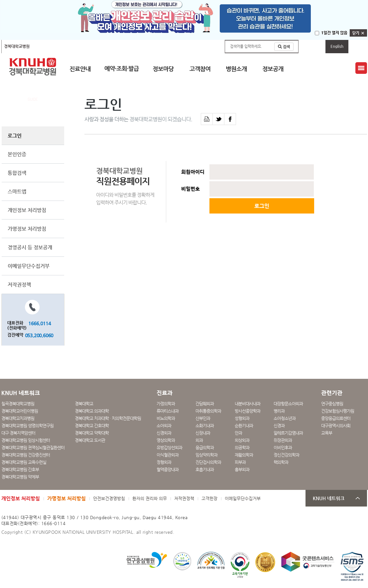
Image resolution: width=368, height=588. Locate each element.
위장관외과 (283, 440)
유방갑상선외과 (169, 447)
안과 (238, 433)
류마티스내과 (168, 411)
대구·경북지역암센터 (18, 433)
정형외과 (164, 462)
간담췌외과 (205, 404)
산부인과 (203, 418)
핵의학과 (281, 462)
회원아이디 (193, 172)
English (337, 46)
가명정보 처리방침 (27, 229)
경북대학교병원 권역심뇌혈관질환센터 (33, 447)
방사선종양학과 (247, 411)
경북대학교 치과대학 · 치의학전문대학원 (108, 418)
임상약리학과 (206, 455)
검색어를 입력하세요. (246, 46)
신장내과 (203, 433)
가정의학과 (166, 404)
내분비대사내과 (247, 404)
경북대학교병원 (17, 46)
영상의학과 (166, 440)
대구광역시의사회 (336, 426)
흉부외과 (242, 469)
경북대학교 (84, 404)
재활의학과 (244, 455)
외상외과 (242, 440)
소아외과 (164, 426)
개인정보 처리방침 (27, 210)
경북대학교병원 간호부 (20, 469)
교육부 (327, 433)
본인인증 (17, 154)
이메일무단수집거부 (29, 266)
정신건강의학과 (286, 455)
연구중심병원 (332, 404)
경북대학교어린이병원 (90, 46)
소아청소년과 (285, 418)
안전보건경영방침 (109, 498)
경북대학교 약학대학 (92, 433)
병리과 (279, 411)
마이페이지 (312, 46)
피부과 (240, 462)
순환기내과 (244, 426)
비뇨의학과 (166, 418)
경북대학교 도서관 (90, 440)
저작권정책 (19, 285)
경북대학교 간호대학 (92, 426)
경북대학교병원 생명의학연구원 (27, 426)
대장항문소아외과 (288, 404)
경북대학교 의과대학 (92, 411)
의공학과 (242, 447)
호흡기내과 (205, 469)
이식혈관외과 (168, 455)
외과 (199, 440)
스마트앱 (17, 191)
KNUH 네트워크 (329, 498)
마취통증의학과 (208, 411)
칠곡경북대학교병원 (51, 46)
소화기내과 (205, 426)
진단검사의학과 (208, 462)
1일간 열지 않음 (334, 33)
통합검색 (17, 173)
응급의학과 (205, 447)
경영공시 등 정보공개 (30, 247)
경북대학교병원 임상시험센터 (26, 440)
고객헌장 (209, 498)
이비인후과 (283, 447)
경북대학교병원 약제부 (20, 477)
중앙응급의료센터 (336, 418)
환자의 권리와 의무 (150, 498)
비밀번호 (190, 189)
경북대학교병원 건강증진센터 (26, 455)
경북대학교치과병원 (18, 418)
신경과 (279, 426)
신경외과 (164, 433)
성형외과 (242, 418)
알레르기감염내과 (288, 433)
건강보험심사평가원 (338, 411)
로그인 (15, 136)
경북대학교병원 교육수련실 (24, 462)
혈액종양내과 (168, 469)
